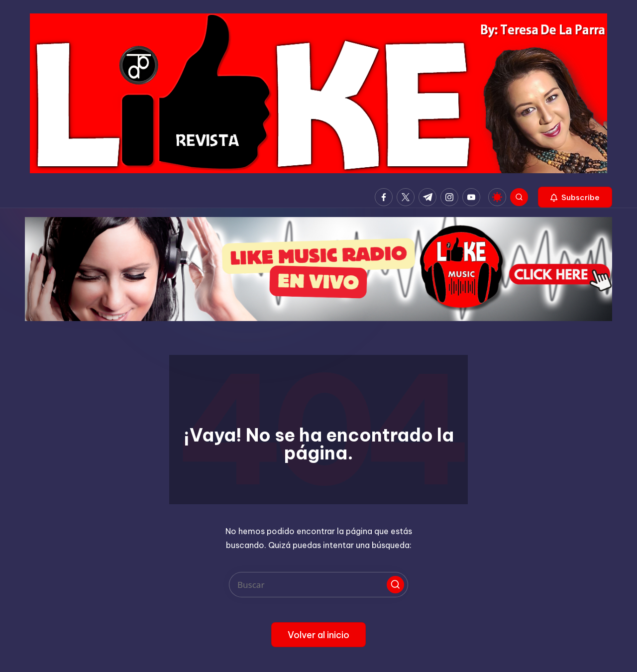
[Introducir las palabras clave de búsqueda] (318, 585)
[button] (575, 197)
